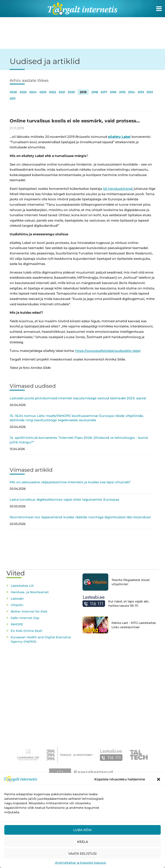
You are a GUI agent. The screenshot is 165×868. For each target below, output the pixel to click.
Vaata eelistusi (82, 854)
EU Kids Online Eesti (27, 631)
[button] (159, 779)
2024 (33, 92)
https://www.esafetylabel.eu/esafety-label (108, 351)
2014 (131, 92)
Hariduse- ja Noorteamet (30, 592)
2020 (71, 92)
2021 (62, 92)
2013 (141, 92)
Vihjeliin (17, 605)
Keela (83, 842)
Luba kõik (82, 830)
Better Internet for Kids (29, 611)
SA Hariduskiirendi (118, 189)
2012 (150, 92)
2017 (104, 92)
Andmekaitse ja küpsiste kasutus (80, 863)
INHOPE (17, 624)
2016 (113, 92)
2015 (122, 92)
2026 (13, 92)
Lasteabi (17, 599)
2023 (43, 92)
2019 (83, 92)
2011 (13, 99)
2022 (53, 92)
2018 (95, 92)
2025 (23, 92)
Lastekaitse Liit (22, 586)
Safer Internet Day (25, 618)
